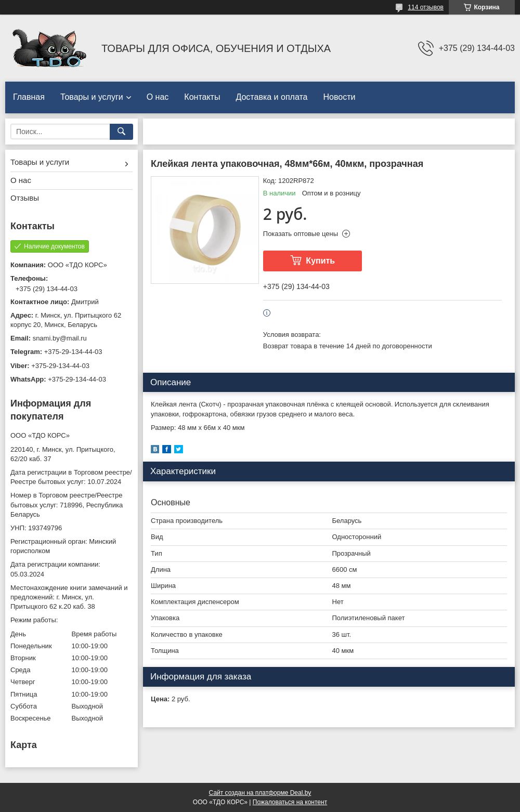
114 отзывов (426, 7)
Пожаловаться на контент (290, 802)
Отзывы (25, 198)
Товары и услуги (92, 97)
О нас (158, 97)
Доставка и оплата (271, 97)
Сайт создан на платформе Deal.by (260, 793)
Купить (320, 261)
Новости (339, 97)
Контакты (202, 97)
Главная (29, 97)
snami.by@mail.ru (60, 338)
